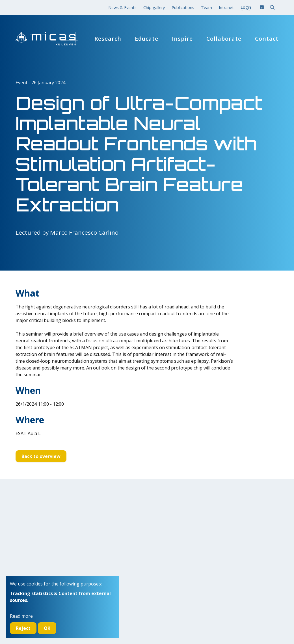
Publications (183, 7)
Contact (267, 39)
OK (47, 628)
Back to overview (41, 456)
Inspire (182, 39)
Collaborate (224, 39)
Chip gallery (154, 7)
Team (207, 7)
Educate (147, 39)
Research (108, 39)
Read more (21, 616)
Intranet (226, 7)
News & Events (122, 7)
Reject (23, 628)
